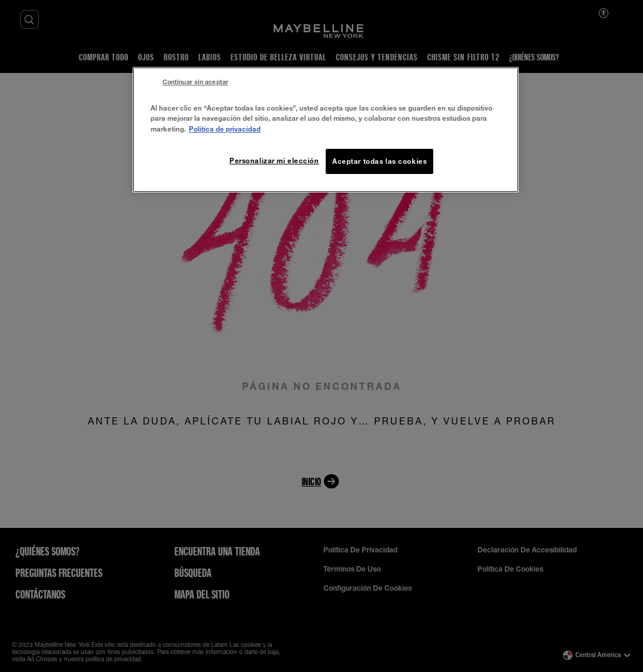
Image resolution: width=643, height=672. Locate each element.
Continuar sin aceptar (195, 82)
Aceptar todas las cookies (379, 161)
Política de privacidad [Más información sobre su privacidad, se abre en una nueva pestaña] (225, 129)
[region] (326, 129)
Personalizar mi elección (274, 161)
